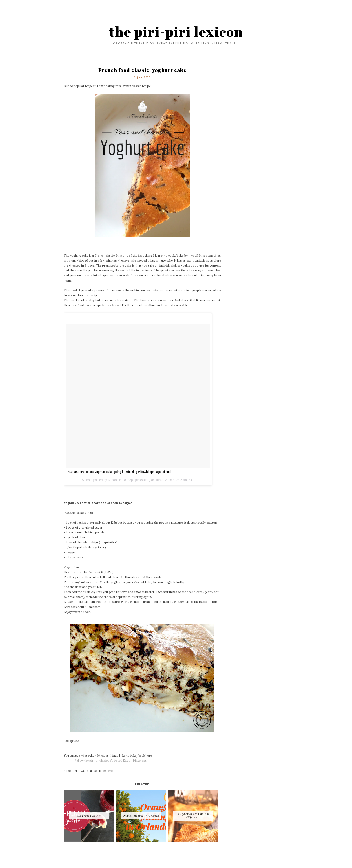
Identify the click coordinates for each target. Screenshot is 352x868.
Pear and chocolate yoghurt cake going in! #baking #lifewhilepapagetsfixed (119, 472)
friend (116, 305)
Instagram (158, 290)
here (110, 771)
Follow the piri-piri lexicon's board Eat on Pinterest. (108, 761)
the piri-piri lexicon (176, 31)
